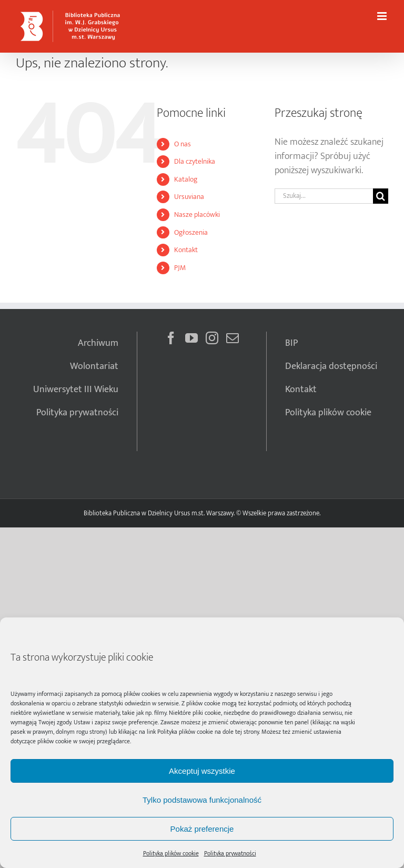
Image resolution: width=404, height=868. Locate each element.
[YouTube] (191, 338)
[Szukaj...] (324, 196)
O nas (183, 144)
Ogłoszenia (191, 232)
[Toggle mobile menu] (383, 16)
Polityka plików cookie (185, 732)
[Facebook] (171, 338)
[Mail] (233, 338)
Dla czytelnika (195, 161)
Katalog (186, 179)
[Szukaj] (381, 196)
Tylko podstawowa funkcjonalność (202, 800)
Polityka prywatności (230, 853)
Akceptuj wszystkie (202, 771)
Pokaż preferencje (202, 829)
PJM (180, 268)
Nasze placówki (197, 214)
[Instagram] (212, 338)
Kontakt (186, 250)
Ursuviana (189, 197)
